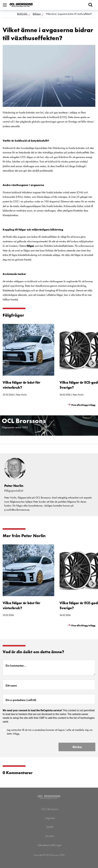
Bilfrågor (37, 14)
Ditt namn (11, 685)
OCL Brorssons (50, 809)
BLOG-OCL (22, 14)
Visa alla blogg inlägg (83, 405)
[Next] (92, 363)
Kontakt (50, 836)
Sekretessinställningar (50, 845)
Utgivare (50, 818)
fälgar (30, 246)
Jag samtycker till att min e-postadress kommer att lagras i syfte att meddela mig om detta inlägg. (50, 732)
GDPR (50, 827)
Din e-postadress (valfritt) (21, 700)
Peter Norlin (21, 395)
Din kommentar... (16, 665)
